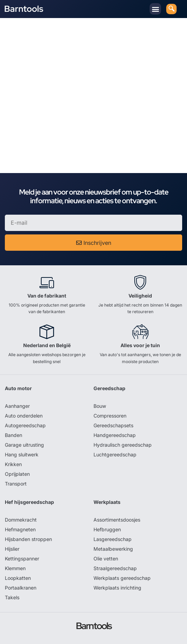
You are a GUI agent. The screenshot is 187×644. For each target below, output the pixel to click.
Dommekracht (21, 520)
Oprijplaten (17, 474)
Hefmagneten (20, 529)
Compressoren (110, 416)
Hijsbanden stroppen (28, 539)
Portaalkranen (21, 588)
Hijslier (12, 549)
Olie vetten (106, 559)
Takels (12, 597)
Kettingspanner (22, 559)
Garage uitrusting (24, 445)
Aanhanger (17, 406)
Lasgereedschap (113, 539)
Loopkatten (18, 578)
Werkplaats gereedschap (122, 578)
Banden (14, 435)
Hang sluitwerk (22, 454)
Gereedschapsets (113, 425)
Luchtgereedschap (115, 454)
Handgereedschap (115, 435)
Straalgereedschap (115, 568)
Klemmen (15, 568)
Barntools (24, 9)
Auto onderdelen (24, 416)
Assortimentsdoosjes (117, 520)
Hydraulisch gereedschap (123, 445)
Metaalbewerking (113, 549)
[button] (155, 9)
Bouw (100, 406)
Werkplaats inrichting (117, 588)
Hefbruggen (107, 529)
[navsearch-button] (171, 9)
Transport (16, 484)
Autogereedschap (25, 425)
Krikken (13, 464)
